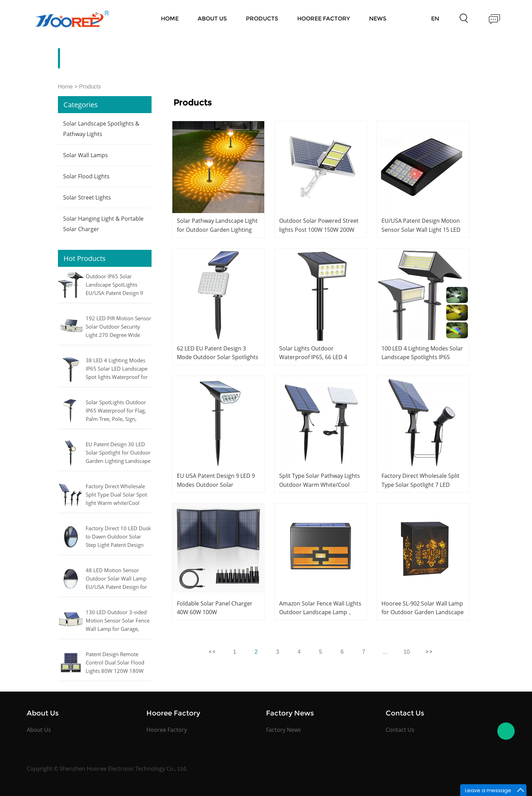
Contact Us (400, 730)
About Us (212, 19)
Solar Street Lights (87, 197)
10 (407, 652)
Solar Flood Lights (86, 176)
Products (262, 19)
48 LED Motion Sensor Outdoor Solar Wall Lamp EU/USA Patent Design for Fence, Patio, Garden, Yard (117, 579)
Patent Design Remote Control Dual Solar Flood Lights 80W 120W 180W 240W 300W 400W (115, 663)
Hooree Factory (324, 19)
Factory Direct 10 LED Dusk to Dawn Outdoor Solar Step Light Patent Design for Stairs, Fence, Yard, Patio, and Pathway (118, 537)
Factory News (284, 730)
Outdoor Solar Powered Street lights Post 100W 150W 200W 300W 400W (319, 229)
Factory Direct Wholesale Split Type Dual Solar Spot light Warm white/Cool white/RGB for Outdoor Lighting (116, 495)
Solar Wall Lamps (85, 155)
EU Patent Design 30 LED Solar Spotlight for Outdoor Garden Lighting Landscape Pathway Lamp (118, 453)
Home (170, 19)
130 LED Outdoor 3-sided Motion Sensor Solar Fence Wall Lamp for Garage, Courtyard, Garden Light (118, 621)
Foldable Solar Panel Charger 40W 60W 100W (215, 608)
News (378, 19)
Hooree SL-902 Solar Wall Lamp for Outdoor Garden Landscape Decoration (423, 612)
